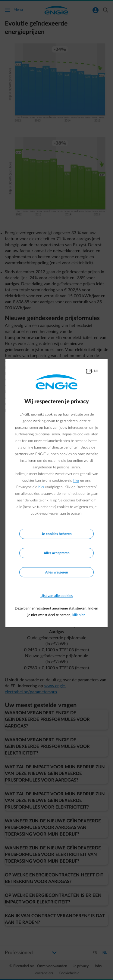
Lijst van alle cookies (56, 596)
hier (76, 480)
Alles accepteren (57, 553)
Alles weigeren (57, 572)
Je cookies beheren (57, 534)
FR (89, 371)
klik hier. (79, 615)
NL (96, 371)
